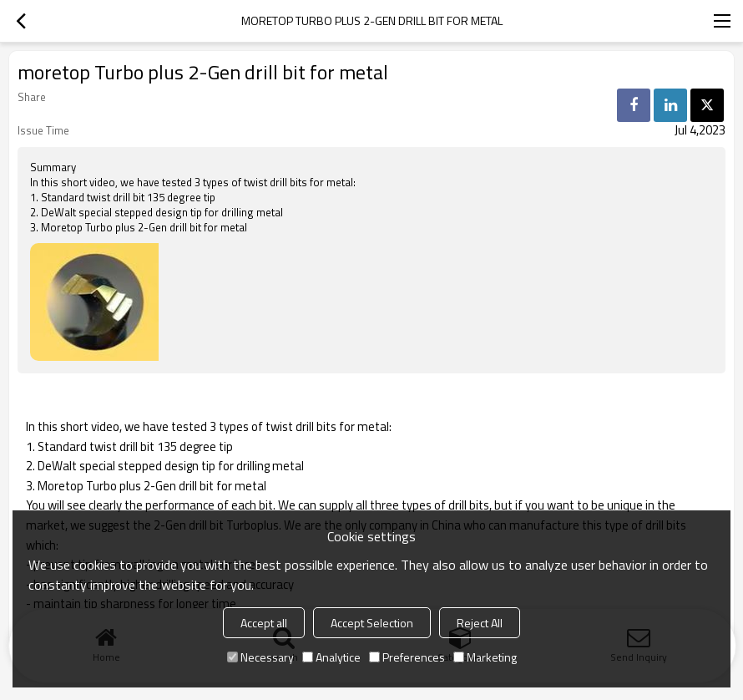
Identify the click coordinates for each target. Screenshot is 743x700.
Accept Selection (372, 623)
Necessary (260, 657)
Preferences (407, 657)
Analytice (331, 657)
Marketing (485, 657)
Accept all (264, 623)
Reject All (480, 623)
